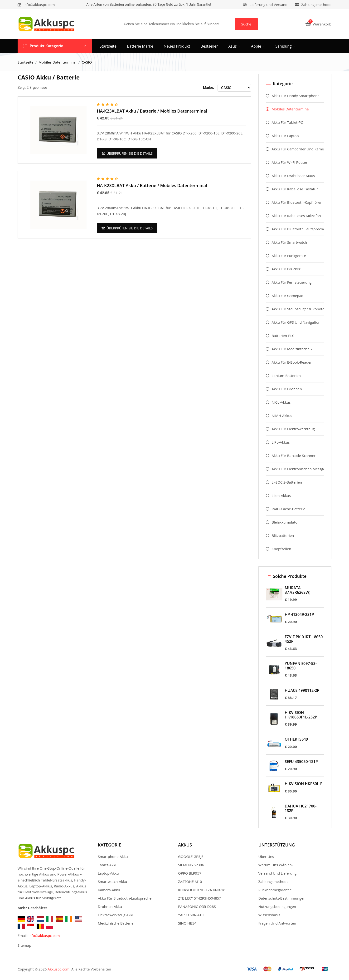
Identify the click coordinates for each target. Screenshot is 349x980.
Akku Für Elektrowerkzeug (293, 429)
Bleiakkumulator (285, 522)
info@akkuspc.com (44, 935)
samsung (283, 46)
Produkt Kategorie (43, 46)
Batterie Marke (140, 46)
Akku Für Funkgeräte (289, 256)
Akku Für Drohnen (287, 389)
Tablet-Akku (108, 865)
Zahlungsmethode (316, 5)
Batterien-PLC (283, 336)
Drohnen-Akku (110, 906)
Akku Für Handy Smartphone (296, 96)
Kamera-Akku (109, 890)
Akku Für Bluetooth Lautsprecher (298, 229)
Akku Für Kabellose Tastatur (295, 189)
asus (232, 46)
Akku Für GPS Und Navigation (296, 322)
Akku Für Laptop (285, 136)
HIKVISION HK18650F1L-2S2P (301, 715)
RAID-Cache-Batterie (289, 509)
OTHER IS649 (296, 739)
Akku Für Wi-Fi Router (290, 162)
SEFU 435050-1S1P (301, 762)
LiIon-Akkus (281, 495)
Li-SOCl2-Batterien (287, 482)
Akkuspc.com (58, 969)
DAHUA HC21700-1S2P (301, 808)
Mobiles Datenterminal (58, 62)
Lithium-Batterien (286, 376)
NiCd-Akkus (281, 402)
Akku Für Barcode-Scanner (294, 455)
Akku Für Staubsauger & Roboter (298, 309)
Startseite (108, 46)
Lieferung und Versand (269, 5)
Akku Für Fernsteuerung (292, 282)
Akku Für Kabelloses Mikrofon (296, 216)
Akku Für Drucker (286, 269)
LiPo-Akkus (281, 442)
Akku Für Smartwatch (289, 242)
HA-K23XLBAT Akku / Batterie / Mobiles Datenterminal (153, 111)
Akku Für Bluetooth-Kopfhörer (297, 202)
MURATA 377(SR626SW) (298, 590)
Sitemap (24, 945)
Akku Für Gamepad (288, 296)
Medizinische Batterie (116, 923)
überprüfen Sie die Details (127, 153)
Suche (246, 24)
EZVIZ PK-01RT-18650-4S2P (304, 639)
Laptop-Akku (108, 873)
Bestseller (209, 46)
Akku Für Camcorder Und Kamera (298, 149)
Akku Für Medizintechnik (292, 349)
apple (256, 46)
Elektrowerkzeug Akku (116, 915)
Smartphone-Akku (113, 856)
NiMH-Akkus (282, 416)
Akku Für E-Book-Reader (292, 362)
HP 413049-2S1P (299, 614)
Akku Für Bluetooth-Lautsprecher (126, 898)
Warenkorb (318, 24)
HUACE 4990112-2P (302, 690)
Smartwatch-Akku (113, 881)
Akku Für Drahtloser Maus (293, 176)
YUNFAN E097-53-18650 (301, 666)
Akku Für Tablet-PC (287, 122)
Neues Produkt (177, 46)
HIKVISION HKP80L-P (304, 784)
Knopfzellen (281, 549)
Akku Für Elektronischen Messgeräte (298, 469)
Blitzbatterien (283, 535)
